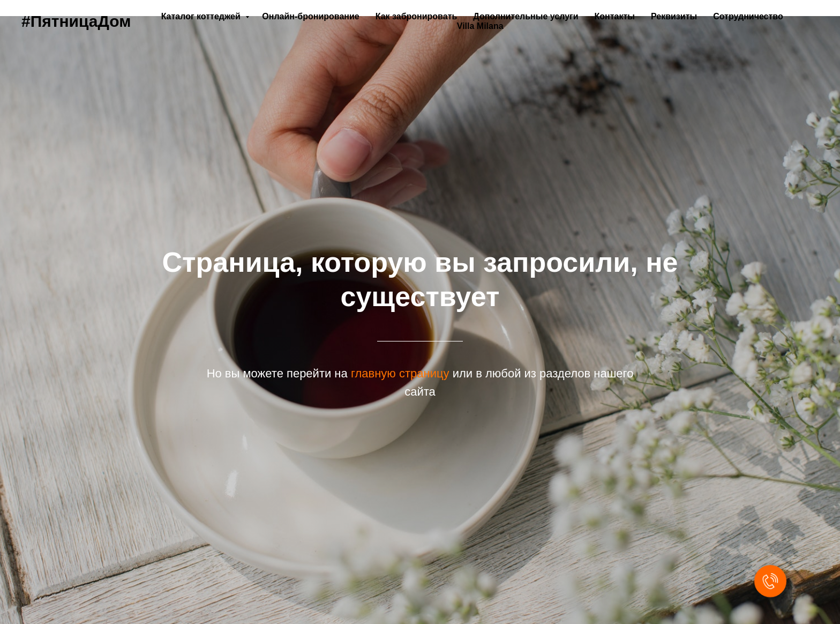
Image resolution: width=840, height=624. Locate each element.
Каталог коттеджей (202, 16)
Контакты (615, 16)
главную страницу (400, 373)
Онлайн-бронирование (310, 16)
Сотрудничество (748, 16)
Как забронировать (417, 16)
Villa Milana (480, 26)
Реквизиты (674, 16)
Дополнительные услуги (526, 16)
